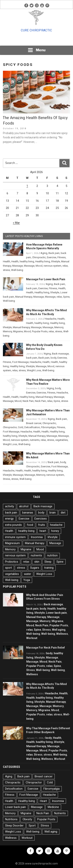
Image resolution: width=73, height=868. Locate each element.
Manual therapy (24, 297)
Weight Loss (34, 370)
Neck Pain (28, 401)
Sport (32, 826)
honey (55, 531)
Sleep (48, 562)
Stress (7, 479)
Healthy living (43, 261)
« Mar (16, 223)
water (28, 574)
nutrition (52, 555)
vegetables (62, 440)
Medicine (53, 807)
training (49, 568)
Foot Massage (20, 362)
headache (56, 525)
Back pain (54, 253)
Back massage (60, 354)
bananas (28, 513)
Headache (51, 319)
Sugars (35, 568)
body (53, 358)
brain (53, 513)
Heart (43, 801)
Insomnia (37, 537)
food (30, 525)
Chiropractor (10, 427)
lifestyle (56, 261)
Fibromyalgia (48, 427)
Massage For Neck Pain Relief (45, 648)
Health (7, 261)
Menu (37, 50)
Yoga (27, 580)
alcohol (24, 506)
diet (63, 513)
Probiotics (12, 562)
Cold (21, 427)
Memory (59, 327)
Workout (32, 638)
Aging (44, 253)
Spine (66, 297)
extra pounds (13, 525)
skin (37, 562)
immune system (15, 537)
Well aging (59, 630)
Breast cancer (34, 423)
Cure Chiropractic (36, 30)
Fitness (62, 257)
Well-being (17, 270)
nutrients (35, 440)
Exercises (41, 519)
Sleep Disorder (14, 826)
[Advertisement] (37, 40)
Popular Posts (40, 331)
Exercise (52, 257)
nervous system (52, 266)
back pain (32, 288)
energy (9, 519)
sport (8, 568)
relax (65, 266)
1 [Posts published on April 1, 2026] (27, 186)
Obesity (27, 819)
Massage (18, 266)
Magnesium (12, 543)
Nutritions (11, 819)
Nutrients (60, 813)
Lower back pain (56, 613)
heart (43, 531)
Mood (39, 266)
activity (10, 506)
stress (6, 270)
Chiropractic (39, 257)
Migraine (18, 331)
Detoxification (32, 427)
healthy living (27, 261)
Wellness (62, 634)
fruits (42, 525)
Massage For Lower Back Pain (46, 279)
